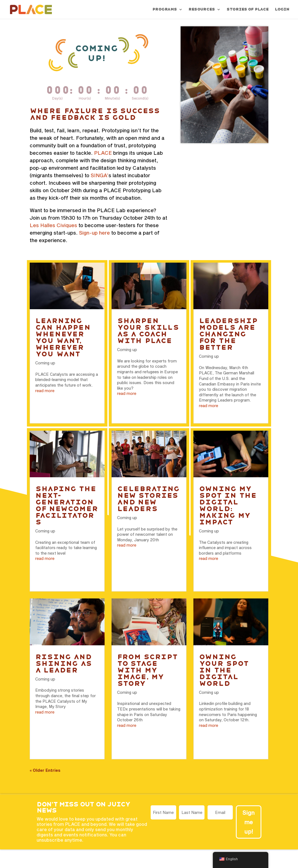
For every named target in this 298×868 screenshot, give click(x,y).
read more (45, 391)
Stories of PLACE (248, 9)
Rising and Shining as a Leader (64, 663)
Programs (165, 9)
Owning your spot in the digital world (224, 670)
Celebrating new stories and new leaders (148, 499)
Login (282, 9)
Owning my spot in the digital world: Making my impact (228, 505)
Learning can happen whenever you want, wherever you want (63, 337)
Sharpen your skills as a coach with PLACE (148, 331)
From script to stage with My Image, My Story (147, 670)
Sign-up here (94, 233)
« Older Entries (45, 770)
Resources (202, 9)
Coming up (45, 363)
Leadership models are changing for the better (228, 334)
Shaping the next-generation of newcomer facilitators (67, 505)
